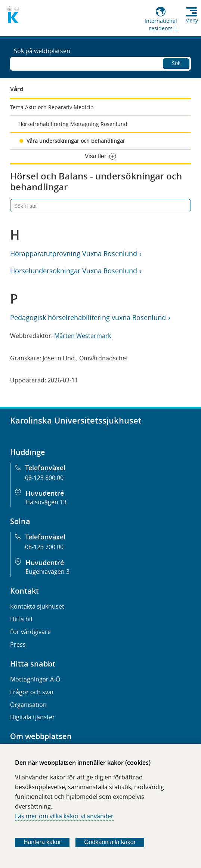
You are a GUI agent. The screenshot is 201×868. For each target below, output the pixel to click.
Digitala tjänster (33, 717)
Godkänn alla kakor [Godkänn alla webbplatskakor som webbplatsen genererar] (110, 842)
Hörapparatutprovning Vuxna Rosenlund (73, 253)
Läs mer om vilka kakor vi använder (64, 816)
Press (18, 644)
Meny (192, 21)
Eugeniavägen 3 (47, 572)
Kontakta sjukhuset (37, 606)
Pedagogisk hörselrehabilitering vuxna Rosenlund (88, 317)
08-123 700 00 (44, 547)
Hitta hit (21, 619)
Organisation (28, 705)
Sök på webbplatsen (42, 51)
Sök (176, 63)
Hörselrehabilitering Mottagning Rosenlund (73, 124)
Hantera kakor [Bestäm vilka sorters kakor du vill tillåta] (42, 842)
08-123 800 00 (44, 478)
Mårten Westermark (83, 336)
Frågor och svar (32, 692)
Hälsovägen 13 (46, 502)
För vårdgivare (30, 632)
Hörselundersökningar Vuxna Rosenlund (73, 271)
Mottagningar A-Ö (35, 679)
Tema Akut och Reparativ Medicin (52, 107)
